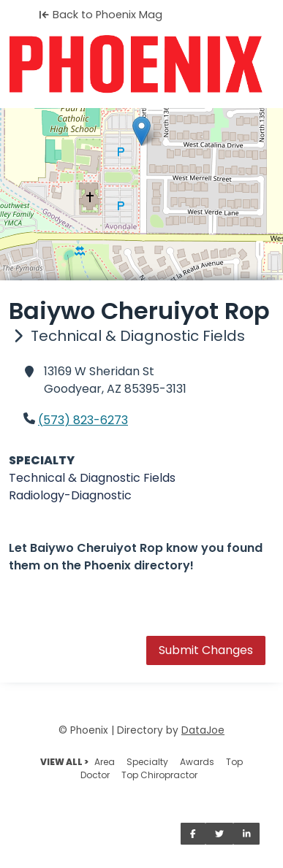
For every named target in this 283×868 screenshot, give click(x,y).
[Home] (141, 64)
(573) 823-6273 (83, 420)
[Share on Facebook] (193, 834)
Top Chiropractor (159, 775)
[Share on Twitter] (219, 834)
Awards (197, 762)
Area (105, 762)
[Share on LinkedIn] (247, 834)
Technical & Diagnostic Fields (92, 478)
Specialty (147, 762)
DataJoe (203, 730)
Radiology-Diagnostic (70, 495)
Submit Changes (206, 650)
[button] (141, 131)
